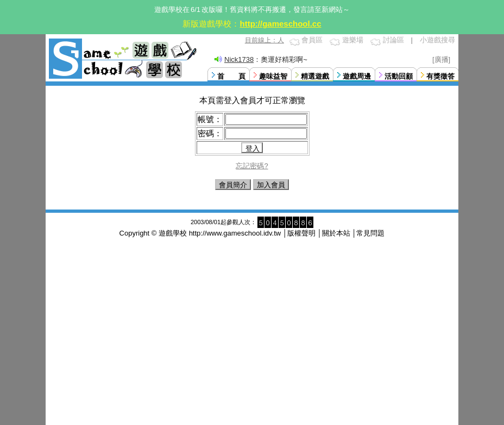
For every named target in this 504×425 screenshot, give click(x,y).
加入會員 (271, 185)
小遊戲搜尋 (437, 40)
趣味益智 (273, 76)
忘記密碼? (252, 166)
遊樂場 (353, 40)
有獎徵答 (440, 76)
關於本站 (336, 233)
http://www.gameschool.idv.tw (235, 233)
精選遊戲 (315, 76)
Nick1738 (239, 59)
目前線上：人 (264, 40)
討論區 (393, 40)
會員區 (312, 40)
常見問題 (370, 233)
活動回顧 (399, 76)
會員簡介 (233, 185)
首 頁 (231, 76)
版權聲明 (301, 233)
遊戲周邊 (357, 76)
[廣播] (441, 59)
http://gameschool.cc (280, 24)
